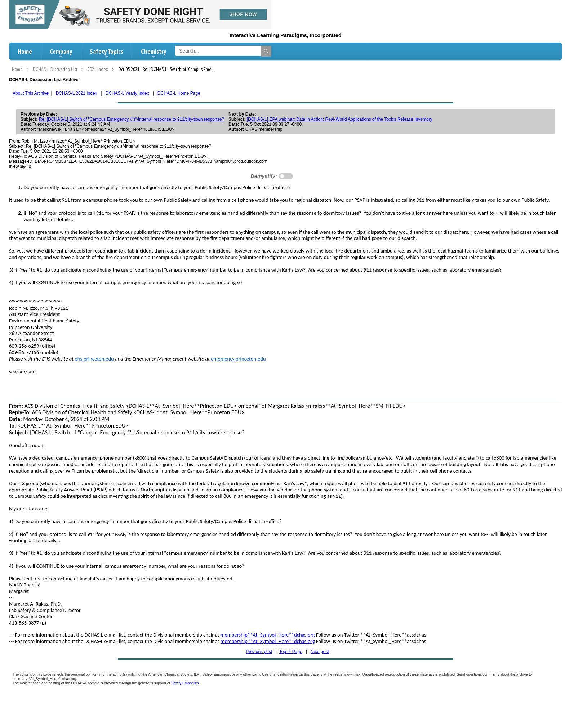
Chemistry (154, 53)
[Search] (266, 51)
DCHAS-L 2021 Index (77, 93)
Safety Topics (106, 53)
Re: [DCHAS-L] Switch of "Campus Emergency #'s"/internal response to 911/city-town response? (132, 119)
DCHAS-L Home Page (179, 93)
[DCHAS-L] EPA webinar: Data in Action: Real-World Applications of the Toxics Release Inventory (340, 119)
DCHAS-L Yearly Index (127, 93)
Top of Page (291, 652)
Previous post (259, 652)
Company (61, 53)
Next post (320, 652)
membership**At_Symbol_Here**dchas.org (268, 635)
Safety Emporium (185, 683)
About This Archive (31, 93)
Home (25, 51)
